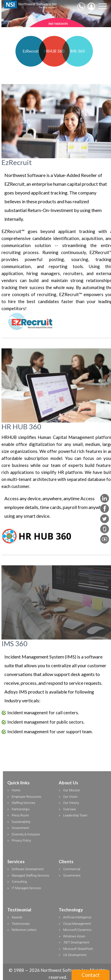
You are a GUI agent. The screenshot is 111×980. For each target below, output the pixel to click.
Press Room (20, 815)
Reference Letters (24, 930)
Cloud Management (77, 924)
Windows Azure (74, 936)
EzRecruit (31, 51)
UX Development (75, 955)
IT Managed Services (26, 888)
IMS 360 (77, 51)
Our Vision (70, 797)
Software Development (28, 869)
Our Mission (72, 790)
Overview (70, 809)
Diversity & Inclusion (26, 834)
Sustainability (21, 822)
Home (16, 790)
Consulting (19, 882)
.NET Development (76, 942)
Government (20, 828)
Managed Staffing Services (31, 876)
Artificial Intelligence (77, 917)
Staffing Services (24, 803)
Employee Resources (26, 797)
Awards (17, 917)
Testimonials (21, 924)
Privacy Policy (21, 841)
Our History (71, 803)
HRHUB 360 (54, 51)
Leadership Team (75, 815)
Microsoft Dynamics (77, 930)
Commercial (72, 869)
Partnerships (21, 809)
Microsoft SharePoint (78, 949)
